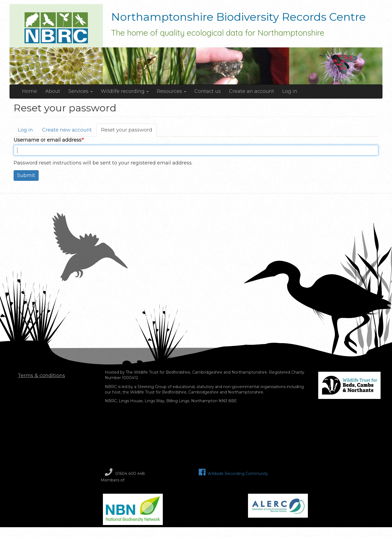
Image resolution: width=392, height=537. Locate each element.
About (53, 91)
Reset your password (129, 132)
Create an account (252, 91)
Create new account (67, 130)
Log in (290, 91)
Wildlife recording (125, 91)
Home (30, 91)
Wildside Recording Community (233, 474)
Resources (171, 91)
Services (80, 91)
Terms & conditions (41, 376)
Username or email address (48, 140)
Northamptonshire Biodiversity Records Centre (238, 18)
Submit (26, 175)
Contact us (208, 91)
